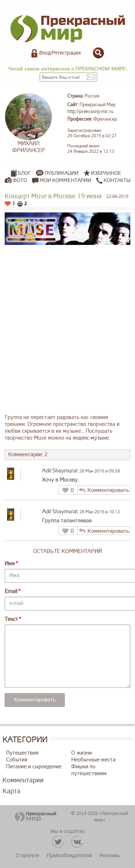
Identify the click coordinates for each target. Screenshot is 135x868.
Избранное (106, 173)
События (17, 760)
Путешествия (22, 753)
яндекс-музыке (91, 438)
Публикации (62, 173)
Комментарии (23, 780)
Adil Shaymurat (60, 471)
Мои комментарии (62, 181)
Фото (20, 180)
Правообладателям (69, 855)
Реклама (109, 855)
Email (11, 591)
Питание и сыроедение (34, 767)
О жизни (82, 753)
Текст (11, 619)
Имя (10, 564)
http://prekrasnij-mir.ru (90, 112)
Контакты (113, 181)
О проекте (27, 855)
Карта (12, 791)
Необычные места (93, 760)
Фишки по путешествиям (89, 770)
